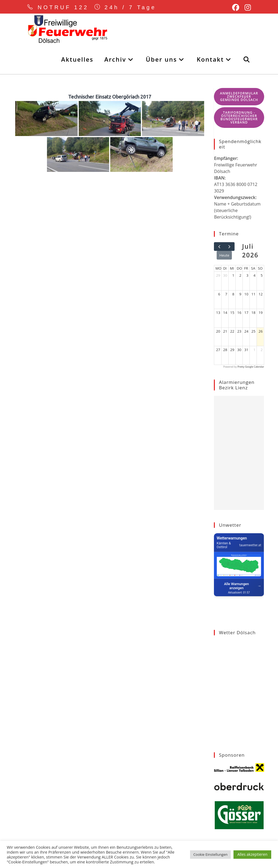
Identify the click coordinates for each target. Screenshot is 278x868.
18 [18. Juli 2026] (253, 313)
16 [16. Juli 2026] (239, 313)
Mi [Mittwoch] (232, 268)
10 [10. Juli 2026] (246, 294)
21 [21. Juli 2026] (225, 331)
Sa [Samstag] (253, 268)
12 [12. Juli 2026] (261, 294)
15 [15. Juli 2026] (232, 313)
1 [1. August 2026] (255, 350)
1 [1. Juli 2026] (233, 275)
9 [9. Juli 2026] (240, 294)
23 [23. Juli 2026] (239, 331)
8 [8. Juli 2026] (233, 294)
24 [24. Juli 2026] (246, 331)
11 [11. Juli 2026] (253, 294)
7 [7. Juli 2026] (226, 294)
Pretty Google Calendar (251, 367)
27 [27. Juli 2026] (218, 350)
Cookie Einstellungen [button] (210, 854)
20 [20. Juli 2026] (218, 331)
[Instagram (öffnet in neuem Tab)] (246, 8)
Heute (224, 255)
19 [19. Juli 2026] (261, 313)
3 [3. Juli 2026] (247, 275)
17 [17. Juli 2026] (246, 313)
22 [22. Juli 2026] (232, 331)
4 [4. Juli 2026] (255, 275)
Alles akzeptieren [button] (252, 854)
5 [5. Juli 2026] (262, 275)
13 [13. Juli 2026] (218, 313)
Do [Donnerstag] (239, 268)
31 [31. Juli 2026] (246, 350)
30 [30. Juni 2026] (225, 275)
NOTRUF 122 (64, 7)
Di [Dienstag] (225, 268)
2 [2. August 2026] (262, 350)
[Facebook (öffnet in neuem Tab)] (236, 8)
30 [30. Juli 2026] (239, 350)
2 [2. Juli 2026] (240, 275)
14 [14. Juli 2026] (225, 313)
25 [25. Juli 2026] (253, 331)
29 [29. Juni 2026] (218, 275)
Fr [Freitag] (246, 268)
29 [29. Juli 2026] (232, 350)
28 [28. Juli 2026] (225, 350)
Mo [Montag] (218, 268)
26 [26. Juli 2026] (261, 331)
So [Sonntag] (260, 268)
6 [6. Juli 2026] (219, 294)
